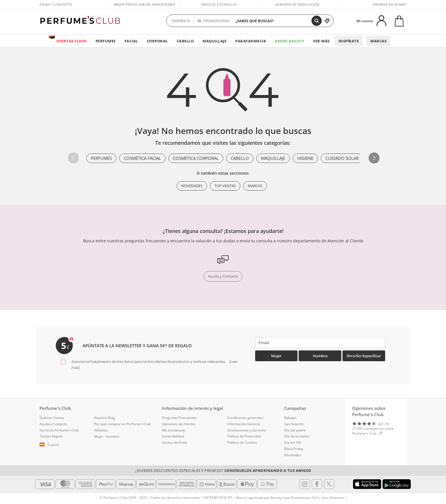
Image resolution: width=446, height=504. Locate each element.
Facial (131, 41)
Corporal (157, 41)
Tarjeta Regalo (51, 436)
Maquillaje (214, 41)
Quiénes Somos (52, 418)
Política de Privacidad (244, 436)
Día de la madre (297, 436)
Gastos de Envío (175, 442)
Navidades (293, 455)
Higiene (305, 158)
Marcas (378, 41)
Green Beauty (289, 41)
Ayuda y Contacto (56, 4)
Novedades (192, 186)
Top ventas (225, 186)
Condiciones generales (245, 418)
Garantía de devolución (297, 4)
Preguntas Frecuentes (179, 418)
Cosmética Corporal (196, 158)
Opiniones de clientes (179, 424)
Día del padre (295, 430)
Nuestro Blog (105, 418)
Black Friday (294, 449)
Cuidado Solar (342, 158)
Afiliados (101, 430)
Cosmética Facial (142, 158)
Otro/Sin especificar (364, 356)
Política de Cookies (242, 442)
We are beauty (173, 430)
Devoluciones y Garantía (247, 430)
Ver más (321, 41)
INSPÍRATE (181, 21)
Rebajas (290, 418)
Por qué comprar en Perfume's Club (122, 424)
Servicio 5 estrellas (219, 4)
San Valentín (294, 424)
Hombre (320, 356)
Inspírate (349, 41)
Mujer (276, 356)
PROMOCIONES (214, 21)
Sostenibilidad (173, 436)
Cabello (185, 41)
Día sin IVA (293, 442)
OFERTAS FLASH (72, 41)
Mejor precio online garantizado (145, 4)
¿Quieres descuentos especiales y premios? (223, 470)
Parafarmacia (251, 41)
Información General (244, 424)
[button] (374, 158)
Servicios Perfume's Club (59, 430)
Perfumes (106, 41)
